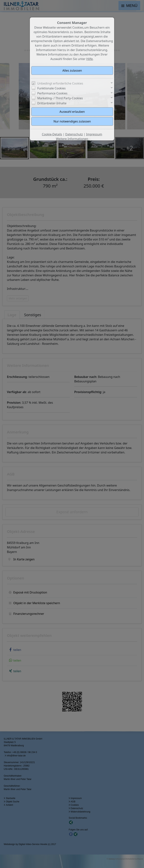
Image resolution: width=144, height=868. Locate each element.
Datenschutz (74, 134)
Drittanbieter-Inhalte (52, 103)
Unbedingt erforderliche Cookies (60, 83)
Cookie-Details (52, 134)
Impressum (94, 134)
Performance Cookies (52, 93)
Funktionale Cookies (51, 88)
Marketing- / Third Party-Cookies (60, 98)
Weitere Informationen (72, 139)
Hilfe (90, 59)
